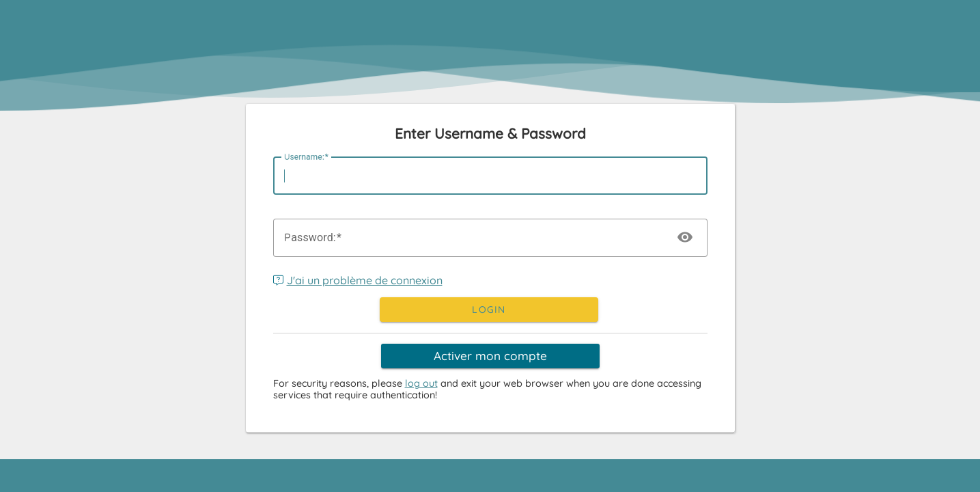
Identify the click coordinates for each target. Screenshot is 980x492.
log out (421, 383)
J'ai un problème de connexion (358, 280)
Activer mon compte (490, 356)
